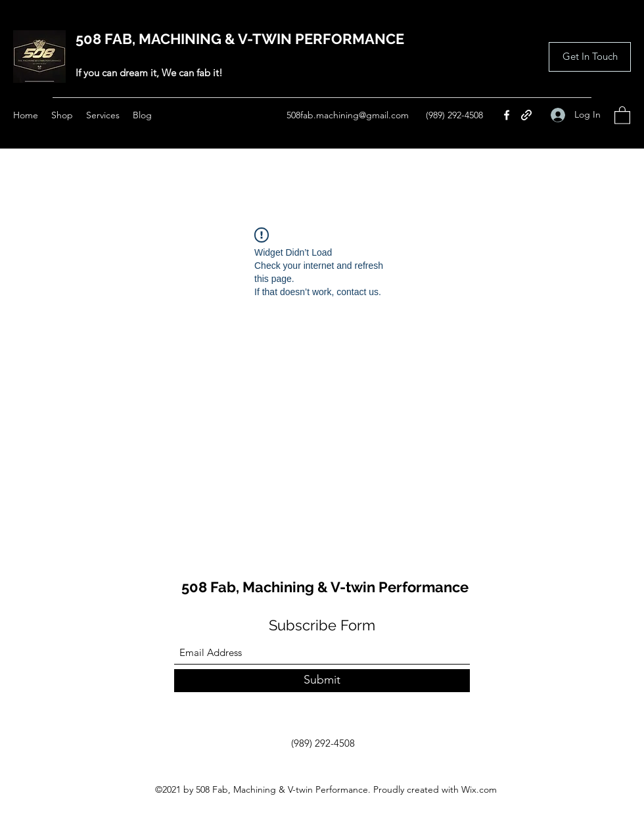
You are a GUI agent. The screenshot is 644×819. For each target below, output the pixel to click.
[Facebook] (507, 115)
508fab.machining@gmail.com (348, 115)
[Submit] (322, 681)
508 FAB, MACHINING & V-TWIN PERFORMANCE (240, 39)
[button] (590, 57)
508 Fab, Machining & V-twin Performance (325, 587)
